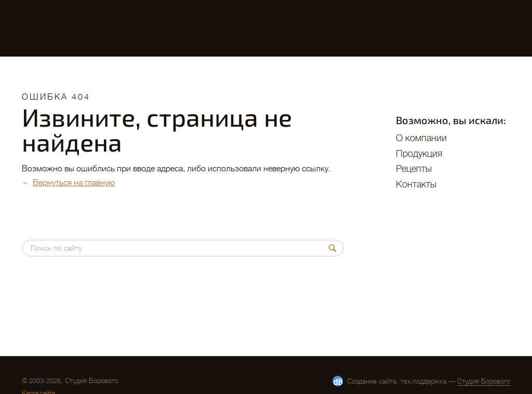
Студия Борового (484, 381)
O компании (421, 138)
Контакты (416, 184)
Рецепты (414, 169)
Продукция (419, 154)
